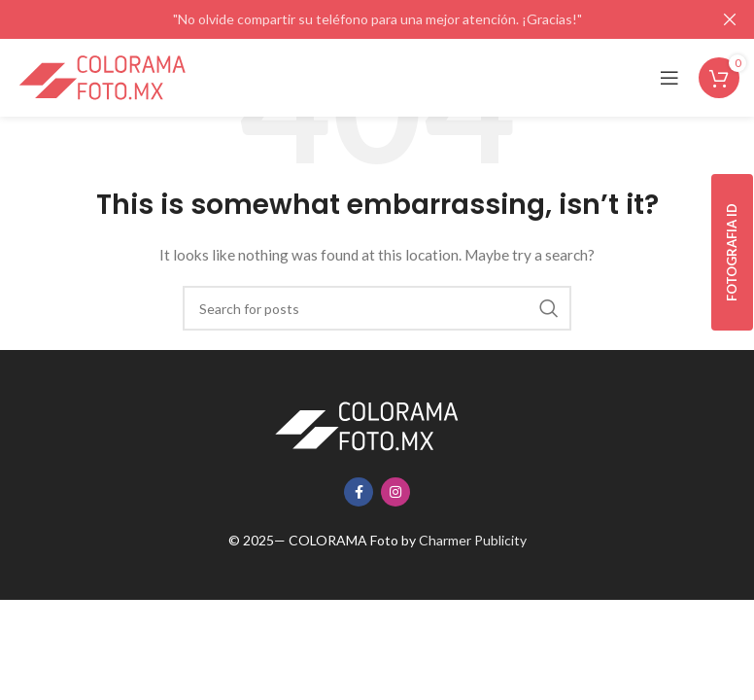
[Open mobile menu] (669, 78)
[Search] (377, 308)
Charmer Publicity (473, 540)
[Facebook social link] (359, 492)
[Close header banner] (730, 19)
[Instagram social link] (395, 492)
